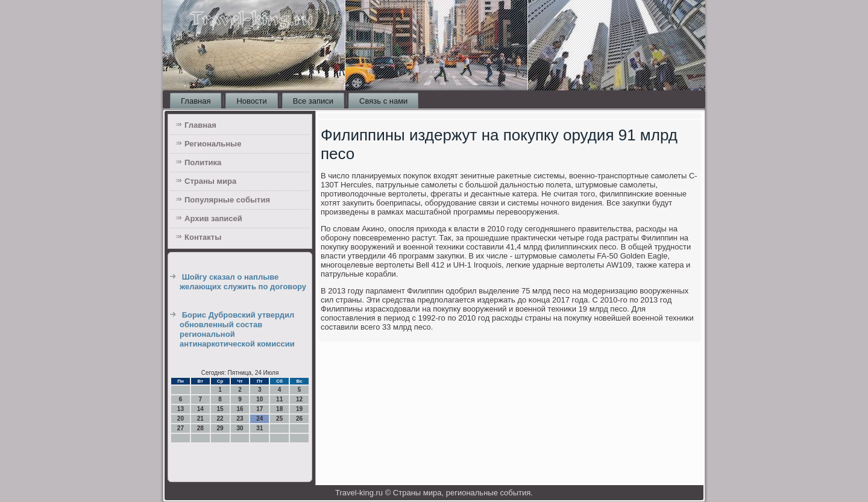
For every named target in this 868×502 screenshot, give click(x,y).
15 (220, 409)
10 (259, 399)
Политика (203, 162)
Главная (196, 101)
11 (279, 399)
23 (240, 419)
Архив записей (213, 218)
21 (200, 419)
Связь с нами (383, 101)
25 (279, 419)
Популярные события (227, 200)
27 (181, 428)
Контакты (203, 237)
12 (299, 399)
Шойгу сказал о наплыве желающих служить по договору (243, 282)
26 (299, 419)
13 (181, 409)
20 (181, 419)
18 (279, 409)
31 (259, 428)
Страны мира (210, 181)
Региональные (213, 144)
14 (200, 409)
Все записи (313, 101)
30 (240, 428)
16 (240, 409)
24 (259, 419)
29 (220, 428)
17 (259, 409)
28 (200, 428)
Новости (251, 101)
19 (299, 409)
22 (220, 419)
